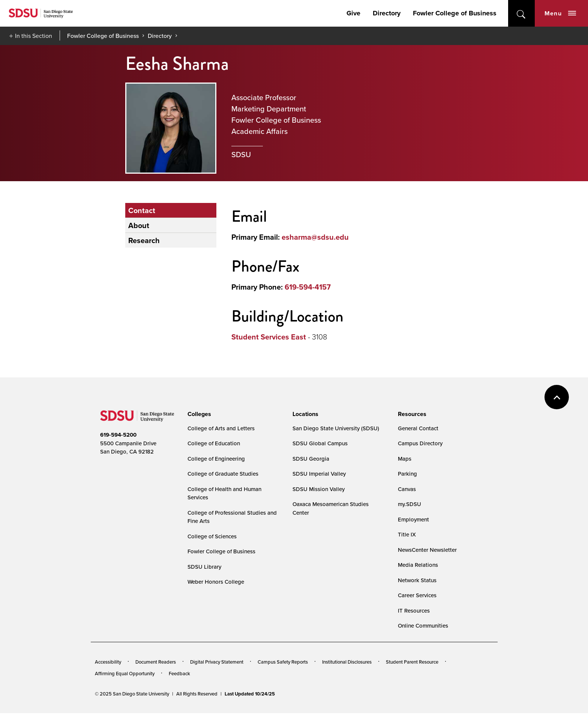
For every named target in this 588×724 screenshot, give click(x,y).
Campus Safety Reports (283, 662)
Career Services (417, 595)
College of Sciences (212, 536)
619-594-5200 (118, 435)
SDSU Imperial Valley (319, 474)
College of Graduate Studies (223, 474)
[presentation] (198, 414)
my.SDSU (409, 504)
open (521, 13)
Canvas (407, 489)
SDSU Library (204, 567)
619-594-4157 (308, 287)
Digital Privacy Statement (217, 662)
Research (144, 240)
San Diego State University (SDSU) (336, 428)
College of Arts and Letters (221, 428)
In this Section (34, 36)
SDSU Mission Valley (319, 489)
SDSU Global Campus (320, 443)
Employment (413, 519)
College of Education (214, 443)
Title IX (407, 534)
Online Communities (423, 626)
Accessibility (108, 662)
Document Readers (156, 662)
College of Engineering (216, 459)
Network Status (417, 580)
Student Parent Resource (412, 662)
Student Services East (269, 337)
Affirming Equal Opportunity (125, 673)
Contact (142, 210)
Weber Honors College (216, 582)
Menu (560, 13)
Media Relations (418, 565)
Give (353, 13)
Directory (387, 13)
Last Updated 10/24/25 (250, 694)
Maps (405, 459)
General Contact (418, 428)
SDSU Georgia (311, 459)
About (139, 225)
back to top (557, 397)
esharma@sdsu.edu (315, 237)
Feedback (179, 673)
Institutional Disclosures (347, 662)
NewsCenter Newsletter (427, 550)
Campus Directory (420, 443)
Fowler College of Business (455, 13)
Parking (407, 474)
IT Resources (414, 611)
